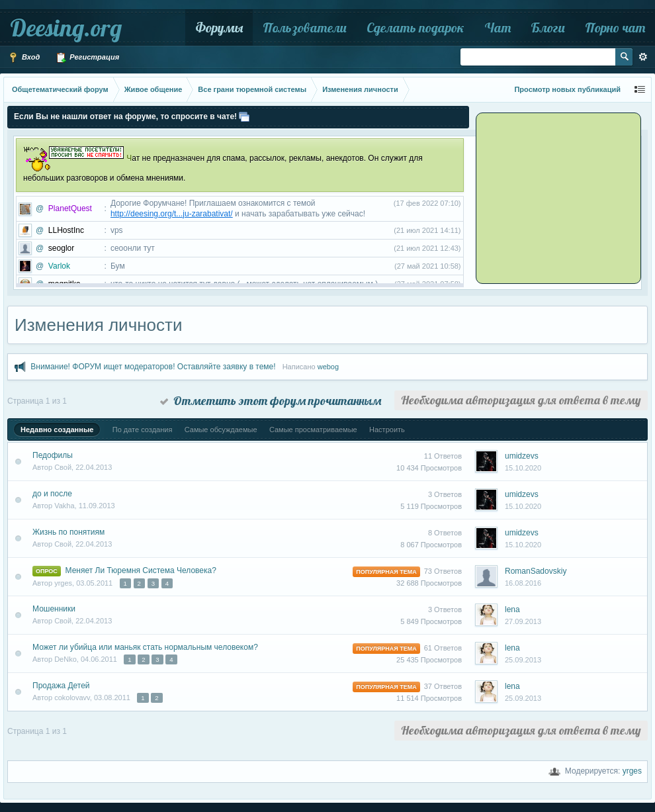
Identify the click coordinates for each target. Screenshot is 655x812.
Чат (498, 27)
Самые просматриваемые (313, 429)
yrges (632, 771)
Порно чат (615, 27)
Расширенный (643, 57)
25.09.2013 (523, 660)
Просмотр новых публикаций (567, 89)
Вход (24, 58)
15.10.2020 (523, 468)
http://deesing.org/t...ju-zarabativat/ (172, 214)
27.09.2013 (523, 621)
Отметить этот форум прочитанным (271, 401)
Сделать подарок (415, 27)
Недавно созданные (57, 429)
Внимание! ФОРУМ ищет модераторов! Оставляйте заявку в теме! (153, 367)
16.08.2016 (523, 583)
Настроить (387, 429)
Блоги (548, 27)
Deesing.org (66, 27)
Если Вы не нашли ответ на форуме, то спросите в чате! (125, 116)
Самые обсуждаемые (221, 429)
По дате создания (143, 429)
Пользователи (305, 27)
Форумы (219, 27)
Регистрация (87, 58)
